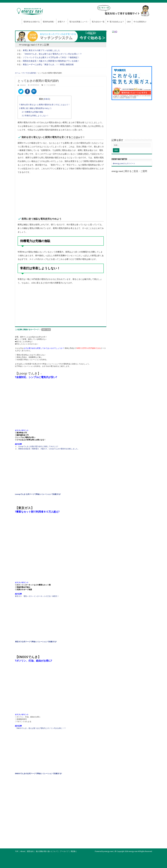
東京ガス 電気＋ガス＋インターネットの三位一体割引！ (37, 596)
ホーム (18, 21)
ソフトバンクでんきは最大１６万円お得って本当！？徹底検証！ (51, 57)
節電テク (61, 22)
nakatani (23, 85)
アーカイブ (64, 851)
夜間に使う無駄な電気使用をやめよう (35, 108)
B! (34, 91)
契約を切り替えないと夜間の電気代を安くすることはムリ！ (44, 105)
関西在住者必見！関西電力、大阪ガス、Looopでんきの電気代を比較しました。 (49, 449)
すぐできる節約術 (29, 73)
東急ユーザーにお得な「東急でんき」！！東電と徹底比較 (48, 65)
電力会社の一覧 (98, 22)
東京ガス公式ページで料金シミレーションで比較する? (36, 642)
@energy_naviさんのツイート (124, 163)
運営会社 (30, 851)
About (23, 851)
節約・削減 (46, 330)
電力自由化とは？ (116, 22)
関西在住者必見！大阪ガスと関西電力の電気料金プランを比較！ (51, 61)
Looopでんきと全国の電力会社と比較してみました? (38, 446)
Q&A (129, 22)
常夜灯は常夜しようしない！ (35, 116)
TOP (17, 851)
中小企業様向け (140, 22)
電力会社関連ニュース (78, 22)
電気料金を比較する (32, 22)
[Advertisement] (61, 195)
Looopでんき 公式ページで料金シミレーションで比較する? (38, 494)
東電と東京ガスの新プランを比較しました (41, 50)
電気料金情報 (48, 22)
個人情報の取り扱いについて (47, 851)
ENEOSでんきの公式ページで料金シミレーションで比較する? (38, 774)
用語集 (73, 851)
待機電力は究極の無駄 (32, 112)
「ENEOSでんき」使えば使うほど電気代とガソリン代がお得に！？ (52, 54)
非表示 (47, 99)
